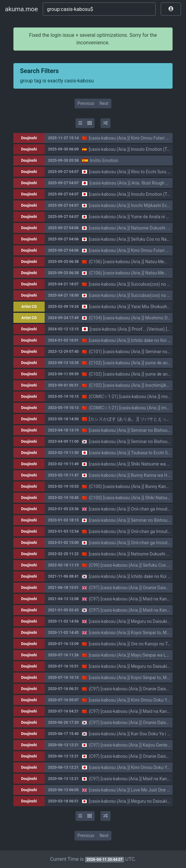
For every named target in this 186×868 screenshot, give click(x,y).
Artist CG (29, 307)
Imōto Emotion (104, 160)
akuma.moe (21, 9)
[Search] (99, 9)
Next (104, 103)
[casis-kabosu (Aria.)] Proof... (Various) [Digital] (135, 329)
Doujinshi (29, 138)
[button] (171, 9)
